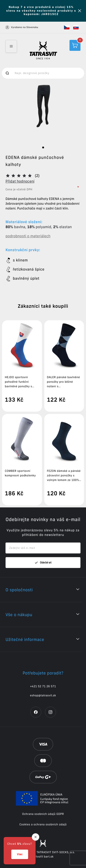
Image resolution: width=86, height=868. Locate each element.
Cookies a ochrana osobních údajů (43, 825)
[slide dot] (43, 147)
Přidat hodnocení (20, 181)
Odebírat (43, 563)
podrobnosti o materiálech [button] (28, 236)
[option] (43, 113)
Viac (20, 854)
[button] (67, 27)
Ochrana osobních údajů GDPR (43, 814)
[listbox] (43, 113)
